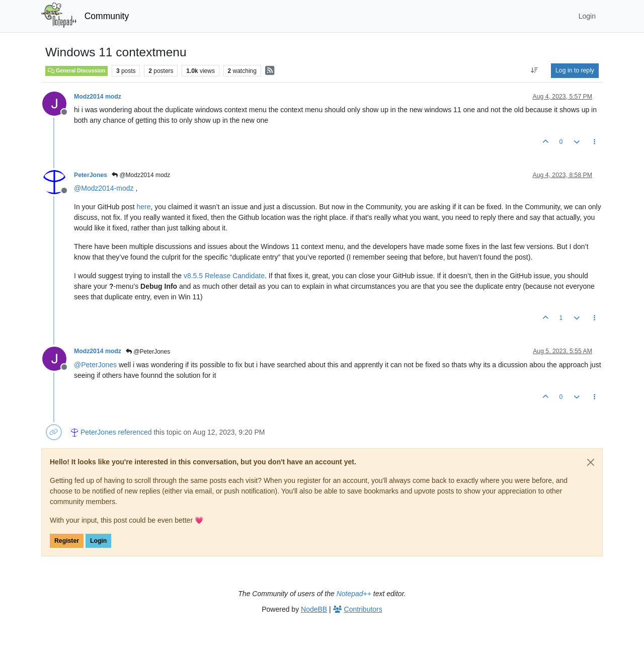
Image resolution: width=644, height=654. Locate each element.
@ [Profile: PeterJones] (95, 365)
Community (107, 16)
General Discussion (76, 70)
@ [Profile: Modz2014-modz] (104, 188)
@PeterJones (148, 352)
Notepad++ (354, 594)
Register (67, 541)
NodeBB (314, 609)
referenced (135, 432)
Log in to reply (575, 70)
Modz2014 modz (98, 97)
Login (98, 541)
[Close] (591, 462)
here (144, 207)
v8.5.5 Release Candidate (224, 276)
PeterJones (91, 175)
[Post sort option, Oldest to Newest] (535, 70)
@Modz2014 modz (141, 175)
